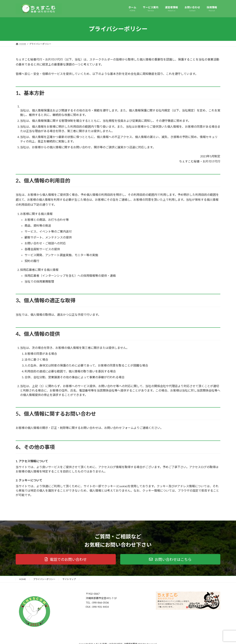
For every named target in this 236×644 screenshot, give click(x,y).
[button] (66, 559)
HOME (23, 579)
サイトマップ (69, 579)
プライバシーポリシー (44, 579)
